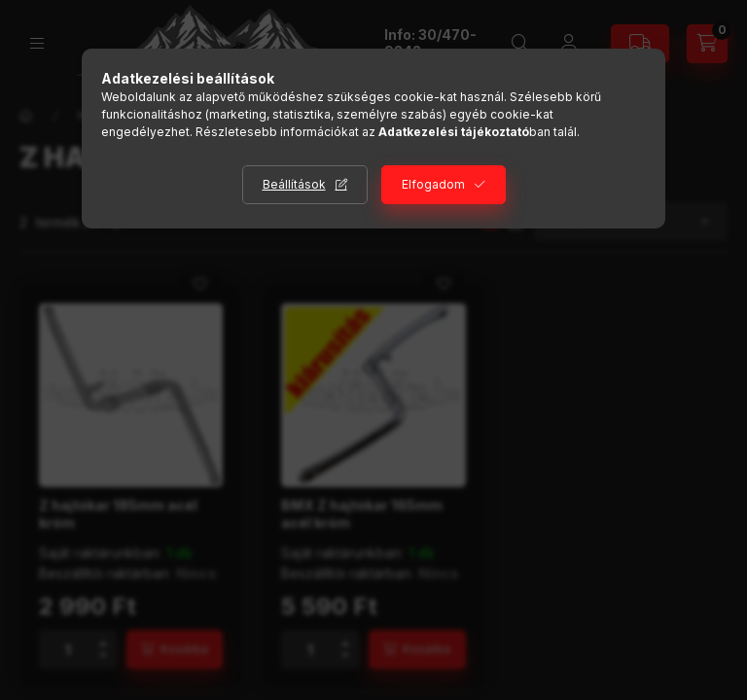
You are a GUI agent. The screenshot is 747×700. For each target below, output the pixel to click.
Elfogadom (433, 184)
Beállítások (294, 184)
